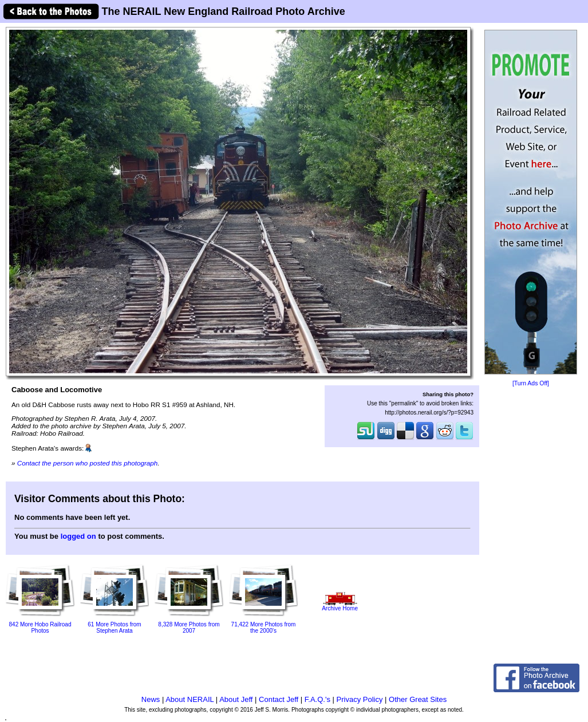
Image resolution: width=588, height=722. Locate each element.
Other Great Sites (418, 699)
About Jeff (236, 699)
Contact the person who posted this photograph (88, 463)
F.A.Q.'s (317, 699)
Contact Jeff (279, 699)
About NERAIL (190, 699)
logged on (78, 536)
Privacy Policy (360, 699)
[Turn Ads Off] (531, 383)
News (151, 699)
